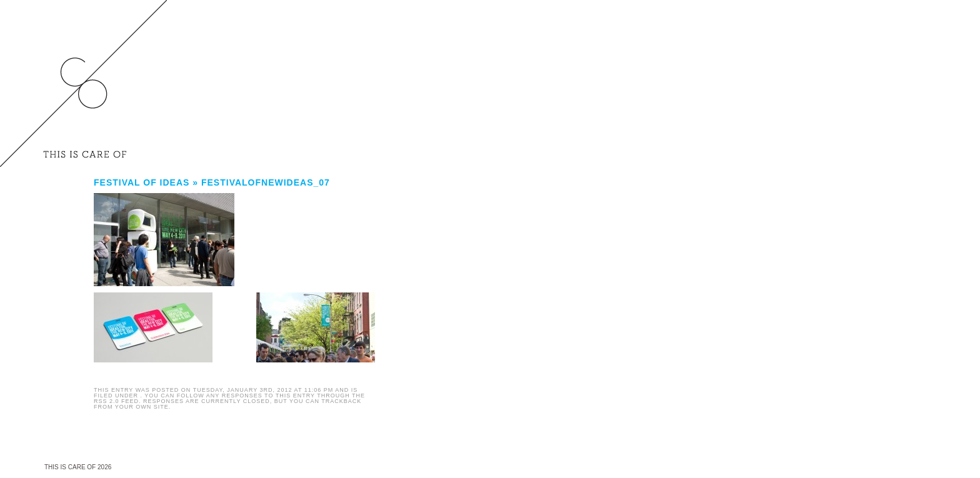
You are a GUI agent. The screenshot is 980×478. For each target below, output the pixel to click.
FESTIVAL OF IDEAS (142, 182)
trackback (341, 401)
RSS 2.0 (107, 401)
